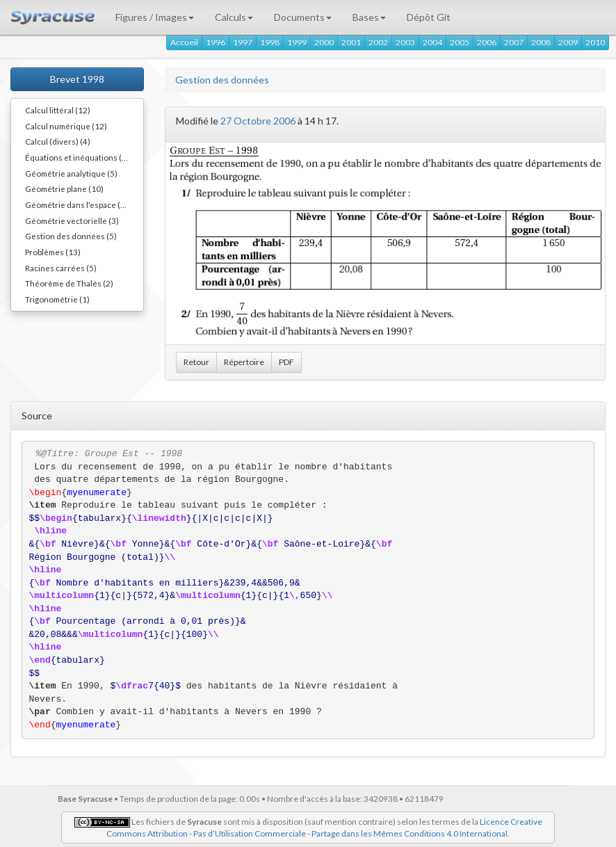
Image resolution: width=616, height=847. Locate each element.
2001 (351, 42)
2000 (324, 42)
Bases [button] (369, 17)
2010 (595, 42)
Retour (196, 362)
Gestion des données (222, 80)
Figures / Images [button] (155, 17)
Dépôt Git (429, 17)
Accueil (184, 42)
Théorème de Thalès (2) (69, 283)
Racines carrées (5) (61, 268)
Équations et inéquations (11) (80, 157)
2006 (487, 42)
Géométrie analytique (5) (71, 173)
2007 (514, 42)
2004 (432, 42)
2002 (378, 42)
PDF (286, 362)
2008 (541, 42)
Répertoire (244, 362)
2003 (405, 42)
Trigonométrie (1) (57, 299)
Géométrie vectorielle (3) (72, 220)
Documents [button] (303, 17)
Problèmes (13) (53, 252)
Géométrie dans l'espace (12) (79, 204)
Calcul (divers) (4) (58, 141)
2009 (568, 42)
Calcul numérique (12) (66, 126)
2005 (460, 42)
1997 (243, 42)
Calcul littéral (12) (58, 110)
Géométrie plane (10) (64, 188)
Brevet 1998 (77, 79)
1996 (216, 42)
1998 (270, 42)
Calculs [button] (234, 17)
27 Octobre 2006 (258, 121)
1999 (297, 42)
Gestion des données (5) (71, 236)
